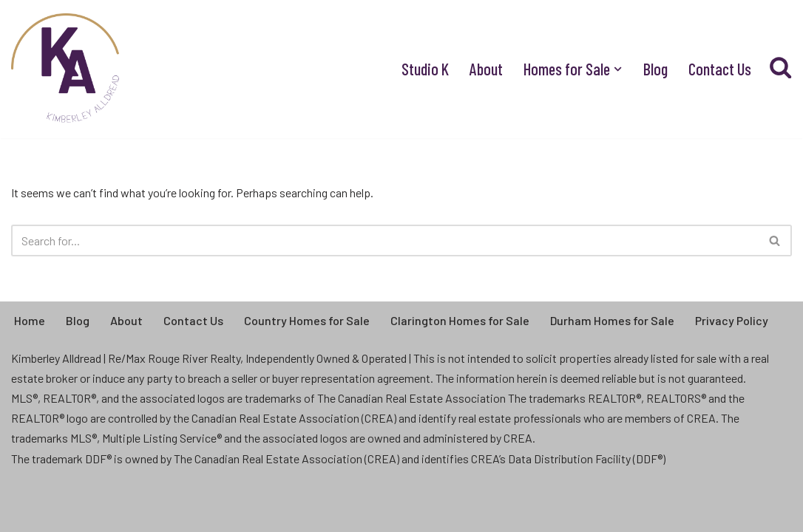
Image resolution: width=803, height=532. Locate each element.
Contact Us (720, 69)
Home (30, 320)
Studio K (425, 69)
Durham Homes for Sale (612, 320)
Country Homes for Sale (307, 320)
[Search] (385, 241)
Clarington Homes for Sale (460, 320)
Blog (655, 69)
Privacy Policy (732, 320)
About (486, 69)
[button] (618, 69)
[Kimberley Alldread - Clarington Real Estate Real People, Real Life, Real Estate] (67, 69)
